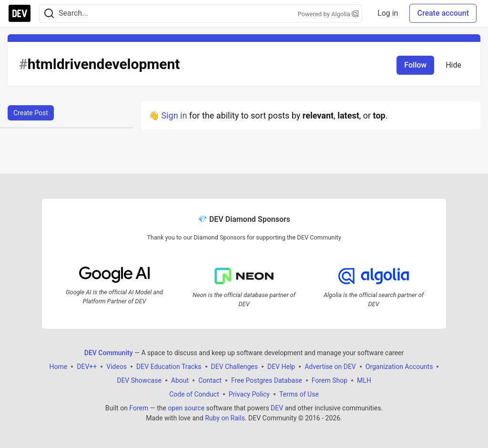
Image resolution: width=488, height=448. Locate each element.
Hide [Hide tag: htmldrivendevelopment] (453, 65)
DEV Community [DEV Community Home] (109, 353)
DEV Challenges (234, 367)
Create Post (31, 113)
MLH (364, 380)
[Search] (49, 14)
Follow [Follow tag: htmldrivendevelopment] (415, 65)
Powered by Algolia (328, 14)
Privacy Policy (249, 394)
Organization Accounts (399, 367)
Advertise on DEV (330, 367)
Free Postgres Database (267, 380)
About (180, 380)
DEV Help (281, 367)
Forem (139, 408)
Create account (443, 13)
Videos (117, 367)
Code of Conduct (194, 394)
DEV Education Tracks (169, 367)
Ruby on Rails (225, 418)
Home (59, 367)
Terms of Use (299, 394)
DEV (277, 408)
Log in (388, 13)
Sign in (174, 115)
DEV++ (87, 367)
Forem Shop (330, 380)
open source (186, 408)
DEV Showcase (139, 380)
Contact (210, 380)
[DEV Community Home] (20, 13)
